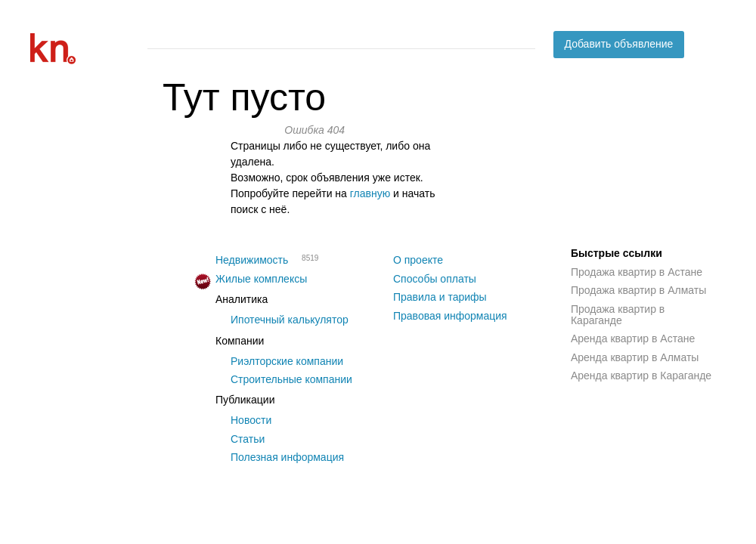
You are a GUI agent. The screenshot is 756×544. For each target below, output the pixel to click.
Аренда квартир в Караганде (641, 376)
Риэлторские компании (287, 361)
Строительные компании (291, 379)
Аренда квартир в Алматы (635, 357)
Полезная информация (287, 457)
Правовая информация (450, 316)
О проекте (418, 260)
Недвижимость (252, 260)
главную (370, 193)
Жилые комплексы (261, 279)
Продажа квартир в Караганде (618, 315)
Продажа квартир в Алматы (638, 290)
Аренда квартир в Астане (633, 338)
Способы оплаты (435, 279)
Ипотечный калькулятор (290, 320)
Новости (251, 420)
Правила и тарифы (440, 297)
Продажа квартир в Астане (637, 272)
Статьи (248, 439)
